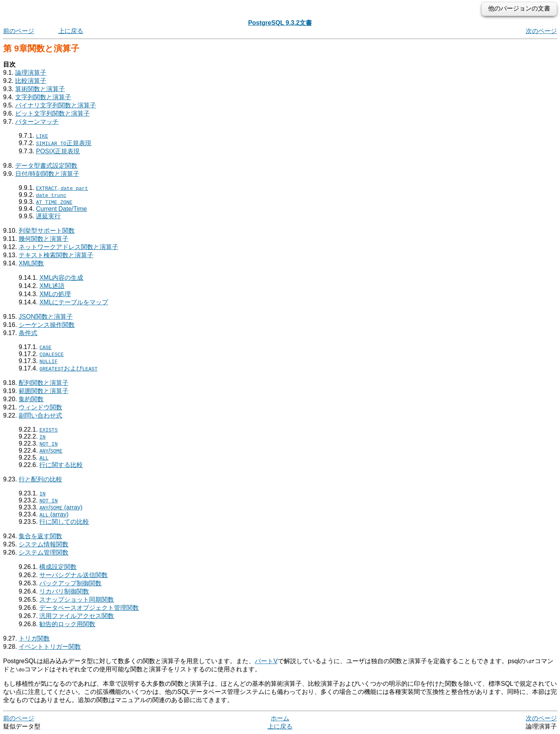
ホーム (280, 718)
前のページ (19, 31)
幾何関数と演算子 (44, 239)
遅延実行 (48, 216)
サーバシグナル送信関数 (73, 575)
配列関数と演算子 (44, 383)
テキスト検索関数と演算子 (56, 255)
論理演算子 (31, 73)
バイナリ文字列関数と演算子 (56, 105)
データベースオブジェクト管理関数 (89, 608)
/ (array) (61, 507)
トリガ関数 (34, 638)
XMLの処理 (55, 294)
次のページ (541, 31)
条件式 (28, 333)
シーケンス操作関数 (47, 325)
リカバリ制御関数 (64, 591)
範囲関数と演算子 (44, 391)
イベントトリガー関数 (50, 647)
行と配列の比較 (40, 479)
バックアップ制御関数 (70, 583)
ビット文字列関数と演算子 (52, 113)
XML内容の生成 (61, 278)
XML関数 (31, 263)
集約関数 (31, 399)
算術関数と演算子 (40, 89)
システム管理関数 (44, 552)
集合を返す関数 (40, 536)
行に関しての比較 (64, 522)
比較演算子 (31, 81)
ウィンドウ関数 (40, 407)
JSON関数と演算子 (46, 317)
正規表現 (63, 143)
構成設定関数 (58, 567)
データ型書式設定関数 (46, 166)
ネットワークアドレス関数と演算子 (68, 247)
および (68, 368)
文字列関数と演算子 (43, 97)
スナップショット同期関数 (77, 600)
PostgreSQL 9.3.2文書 (280, 23)
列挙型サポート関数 (47, 231)
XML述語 (52, 286)
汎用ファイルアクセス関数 (77, 616)
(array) (54, 514)
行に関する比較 (61, 465)
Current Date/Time (61, 209)
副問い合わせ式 (40, 415)
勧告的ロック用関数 (67, 624)
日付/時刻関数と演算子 (47, 174)
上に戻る (71, 31)
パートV (266, 661)
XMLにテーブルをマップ (74, 302)
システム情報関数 (44, 544)
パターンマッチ (37, 122)
